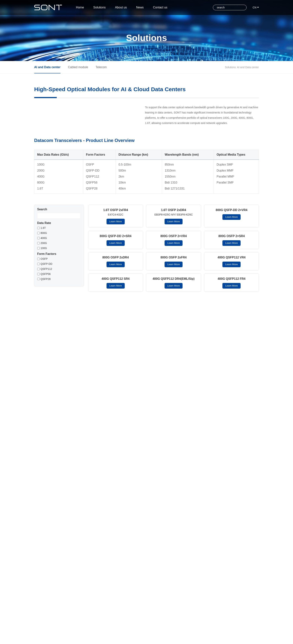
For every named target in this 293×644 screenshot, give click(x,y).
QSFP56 (46, 305)
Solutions (101, 7)
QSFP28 (46, 310)
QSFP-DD (47, 295)
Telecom (101, 67)
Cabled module (78, 67)
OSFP (44, 290)
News (148, 7)
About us (126, 7)
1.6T (43, 259)
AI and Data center (248, 67)
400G (44, 269)
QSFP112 (46, 300)
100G (44, 279)
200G (44, 274)
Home (80, 7)
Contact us (171, 7)
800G (44, 264)
